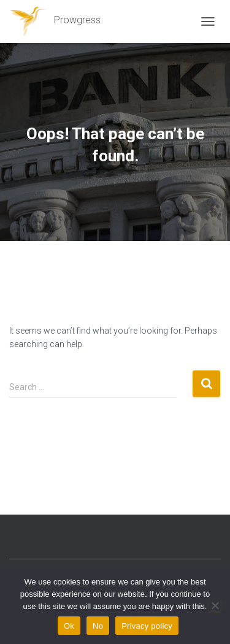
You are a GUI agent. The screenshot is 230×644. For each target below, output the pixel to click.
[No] (215, 605)
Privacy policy (147, 626)
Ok (69, 626)
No (98, 626)
